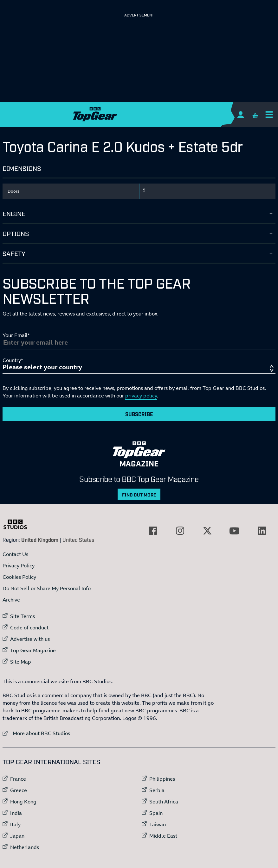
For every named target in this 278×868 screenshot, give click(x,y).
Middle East (163, 836)
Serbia (157, 790)
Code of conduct (29, 628)
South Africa (164, 802)
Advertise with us (30, 639)
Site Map (21, 662)
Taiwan (158, 824)
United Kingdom (40, 540)
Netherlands (25, 847)
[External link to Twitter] (207, 531)
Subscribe (139, 414)
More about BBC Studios (36, 733)
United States (78, 540)
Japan (17, 836)
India (16, 813)
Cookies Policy (19, 577)
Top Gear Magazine (33, 650)
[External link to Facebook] (153, 531)
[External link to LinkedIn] (262, 531)
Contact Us (15, 554)
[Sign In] (240, 114)
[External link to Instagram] (180, 531)
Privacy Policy (19, 565)
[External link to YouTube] (235, 531)
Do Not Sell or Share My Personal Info (47, 588)
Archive (11, 600)
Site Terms (23, 616)
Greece (19, 790)
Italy (15, 824)
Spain (156, 813)
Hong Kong (23, 802)
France (18, 779)
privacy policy (141, 396)
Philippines (162, 779)
